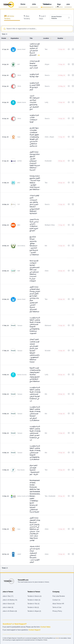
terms (57, 638)
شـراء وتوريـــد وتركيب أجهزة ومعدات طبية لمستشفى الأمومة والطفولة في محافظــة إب (35, 453)
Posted (5, 38)
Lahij (46, 103)
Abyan (47, 65)
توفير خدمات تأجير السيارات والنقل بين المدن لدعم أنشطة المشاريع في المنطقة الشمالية (35, 205)
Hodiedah (48, 161)
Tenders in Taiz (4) (33, 604)
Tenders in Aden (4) (34, 600)
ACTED (20, 161)
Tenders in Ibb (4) (33, 608)
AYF (19, 65)
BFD (19, 183)
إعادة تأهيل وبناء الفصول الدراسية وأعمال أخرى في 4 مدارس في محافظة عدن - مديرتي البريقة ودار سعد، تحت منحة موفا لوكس (35, 529)
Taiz (46, 50)
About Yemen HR (58, 604)
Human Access (22, 375)
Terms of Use (57, 608)
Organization (16, 38)
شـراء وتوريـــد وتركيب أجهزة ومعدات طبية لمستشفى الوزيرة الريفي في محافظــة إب (35, 394)
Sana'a (47, 76)
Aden (47, 137)
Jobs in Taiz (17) (8, 596)
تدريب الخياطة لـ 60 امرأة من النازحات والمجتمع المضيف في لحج (35, 103)
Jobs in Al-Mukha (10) (10, 600)
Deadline (62, 38)
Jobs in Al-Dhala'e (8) (10, 611)
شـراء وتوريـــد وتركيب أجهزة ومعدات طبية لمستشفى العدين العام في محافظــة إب (35, 433)
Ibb (46, 246)
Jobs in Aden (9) (8, 608)
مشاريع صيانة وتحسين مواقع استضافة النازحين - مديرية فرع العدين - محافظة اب (34, 246)
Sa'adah (48, 351)
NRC (19, 225)
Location (48, 38)
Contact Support (34, 630)
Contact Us (56, 600)
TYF (19, 205)
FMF (19, 271)
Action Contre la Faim (24, 496)
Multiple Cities (50, 225)
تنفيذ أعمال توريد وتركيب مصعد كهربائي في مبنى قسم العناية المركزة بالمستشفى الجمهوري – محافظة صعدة (35, 351)
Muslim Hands (22, 103)
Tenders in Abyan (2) (34, 611)
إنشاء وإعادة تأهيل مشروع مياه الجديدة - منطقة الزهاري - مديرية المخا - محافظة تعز (35, 183)
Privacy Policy (57, 611)
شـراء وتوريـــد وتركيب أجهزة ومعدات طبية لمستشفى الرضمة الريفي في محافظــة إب (35, 414)
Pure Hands (21, 470)
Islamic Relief (21, 50)
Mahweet (48, 326)
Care (19, 137)
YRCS (19, 76)
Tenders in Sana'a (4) (34, 596)
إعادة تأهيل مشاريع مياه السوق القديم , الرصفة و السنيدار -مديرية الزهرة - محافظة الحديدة (35, 161)
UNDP (19, 554)
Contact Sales (45, 627)
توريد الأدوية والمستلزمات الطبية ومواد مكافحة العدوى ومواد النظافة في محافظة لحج (35, 375)
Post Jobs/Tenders (59, 596)
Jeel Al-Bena (21, 246)
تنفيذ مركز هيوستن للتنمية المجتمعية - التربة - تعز (35, 470)
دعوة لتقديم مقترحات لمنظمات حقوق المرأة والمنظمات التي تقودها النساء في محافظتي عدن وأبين (34, 137)
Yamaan (20, 326)
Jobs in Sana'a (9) (9, 604)
